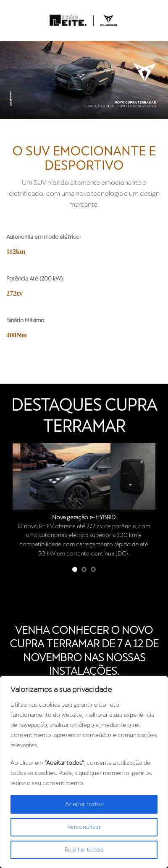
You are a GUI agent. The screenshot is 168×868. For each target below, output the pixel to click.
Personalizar (84, 827)
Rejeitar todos (84, 850)
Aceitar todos (84, 804)
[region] (84, 772)
